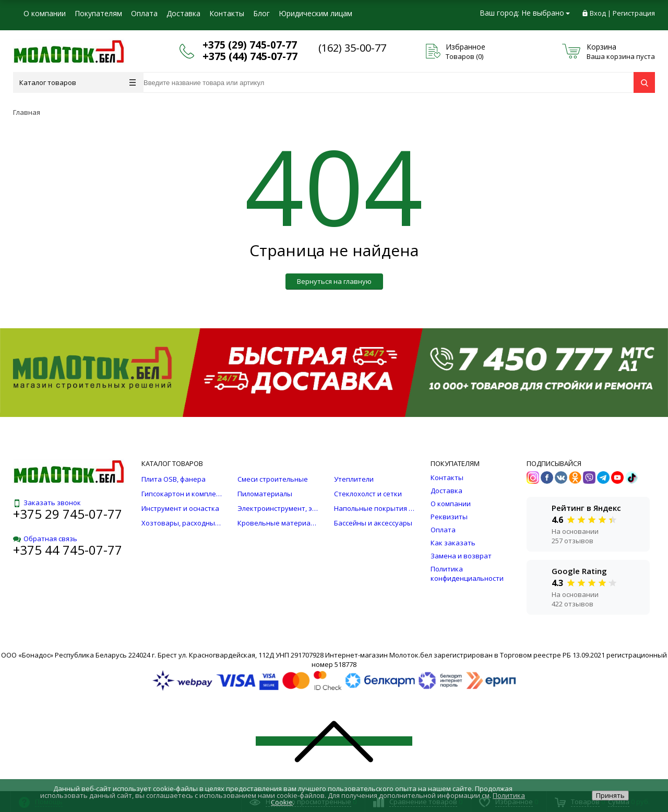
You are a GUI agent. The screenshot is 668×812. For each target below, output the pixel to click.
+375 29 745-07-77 (68, 514)
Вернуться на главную (334, 281)
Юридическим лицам (315, 13)
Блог (261, 13)
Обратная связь (45, 539)
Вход (598, 13)
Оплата (144, 13)
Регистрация (634, 13)
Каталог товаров (77, 82)
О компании (45, 13)
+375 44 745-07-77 (68, 550)
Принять (610, 795)
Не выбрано (546, 13)
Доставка (183, 13)
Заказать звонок (47, 503)
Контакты (227, 13)
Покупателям (98, 13)
